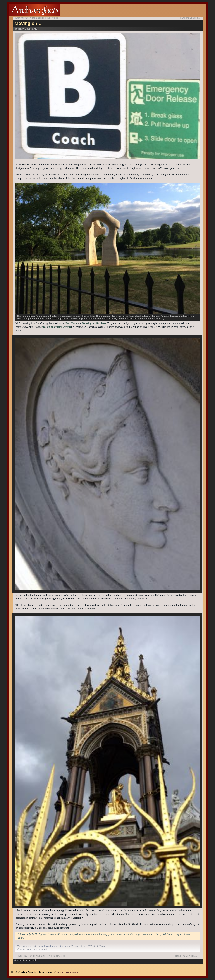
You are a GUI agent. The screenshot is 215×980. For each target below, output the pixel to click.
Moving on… (28, 23)
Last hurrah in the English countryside (37, 18)
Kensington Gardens (94, 323)
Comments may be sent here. (68, 972)
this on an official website (57, 327)
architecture (62, 946)
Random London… (190, 18)
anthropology (48, 946)
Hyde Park (71, 323)
